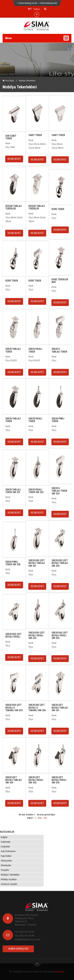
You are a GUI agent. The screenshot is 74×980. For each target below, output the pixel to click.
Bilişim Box (60, 972)
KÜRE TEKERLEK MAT (60, 281)
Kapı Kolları (6, 856)
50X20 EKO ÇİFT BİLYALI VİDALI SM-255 (60, 635)
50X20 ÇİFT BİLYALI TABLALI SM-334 (14, 780)
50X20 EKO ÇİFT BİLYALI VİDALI (13, 635)
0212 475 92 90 (27, 936)
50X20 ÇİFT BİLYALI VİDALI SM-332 (36, 780)
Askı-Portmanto (8, 851)
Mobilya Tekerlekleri (10, 875)
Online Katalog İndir (49, 3)
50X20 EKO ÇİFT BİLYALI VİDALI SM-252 (37, 635)
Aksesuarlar (6, 861)
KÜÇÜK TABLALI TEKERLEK (14, 207)
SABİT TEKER (35, 135)
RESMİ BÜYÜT (14, 159)
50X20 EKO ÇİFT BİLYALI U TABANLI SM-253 (14, 708)
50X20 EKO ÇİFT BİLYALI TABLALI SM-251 (37, 563)
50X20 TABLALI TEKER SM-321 (13, 491)
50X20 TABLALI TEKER (13, 350)
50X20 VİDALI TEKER (35, 350)
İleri (45, 818)
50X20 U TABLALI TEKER (59, 350)
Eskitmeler (6, 842)
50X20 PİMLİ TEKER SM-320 (13, 563)
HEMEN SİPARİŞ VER (18, 949)
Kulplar (4, 837)
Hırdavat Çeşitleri (9, 884)
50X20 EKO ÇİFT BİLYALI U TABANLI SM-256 (37, 708)
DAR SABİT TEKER (11, 137)
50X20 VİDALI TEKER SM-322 (36, 491)
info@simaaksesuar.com (27, 939)
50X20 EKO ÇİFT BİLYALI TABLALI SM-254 (60, 563)
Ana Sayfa (8, 81)
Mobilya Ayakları (9, 879)
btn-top (37, 965)
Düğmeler (5, 847)
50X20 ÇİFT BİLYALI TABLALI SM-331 (60, 708)
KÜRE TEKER (58, 209)
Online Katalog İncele (28, 3)
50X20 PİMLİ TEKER (58, 420)
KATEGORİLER (7, 832)
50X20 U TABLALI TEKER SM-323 (59, 491)
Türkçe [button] (34, 9)
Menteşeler (6, 865)
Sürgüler (5, 870)
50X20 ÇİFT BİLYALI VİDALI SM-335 (59, 780)
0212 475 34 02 (27, 932)
